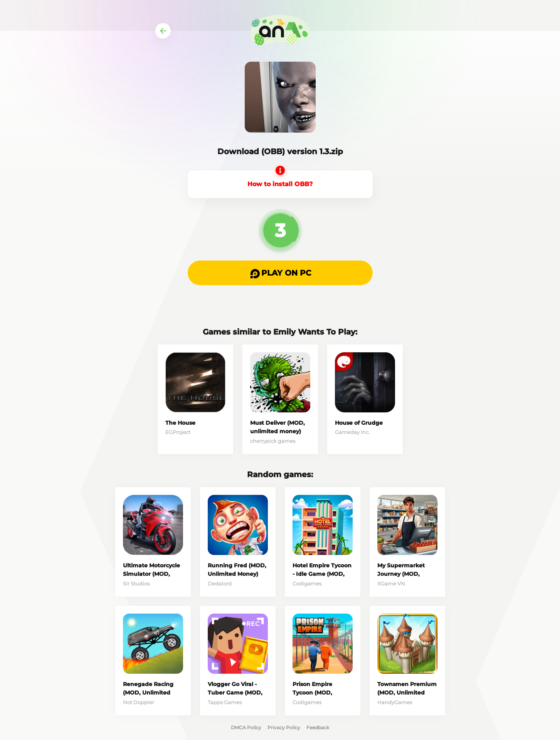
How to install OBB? (280, 184)
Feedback (318, 727)
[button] (280, 273)
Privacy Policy (284, 727)
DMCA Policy (246, 727)
